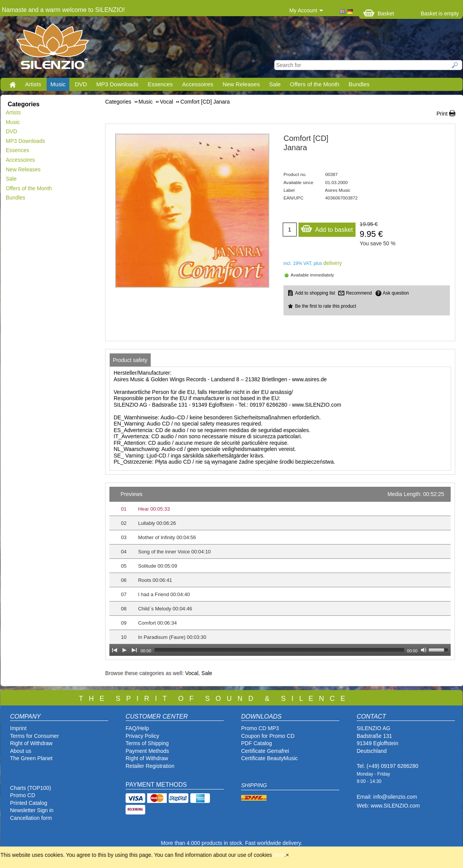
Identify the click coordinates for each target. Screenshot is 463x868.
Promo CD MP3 (260, 728)
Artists (33, 84)
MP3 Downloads (117, 84)
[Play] (124, 650)
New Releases (241, 84)
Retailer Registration (150, 766)
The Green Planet (31, 758)
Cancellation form (32, 818)
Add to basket (327, 228)
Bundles (359, 84)
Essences (160, 84)
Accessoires (198, 84)
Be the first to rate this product (326, 306)
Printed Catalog (29, 803)
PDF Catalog (257, 743)
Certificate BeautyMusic (269, 758)
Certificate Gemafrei (265, 751)
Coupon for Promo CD (268, 736)
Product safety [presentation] (130, 360)
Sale (275, 84)
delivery (332, 263)
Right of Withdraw (31, 743)
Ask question (396, 293)
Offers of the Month (315, 84)
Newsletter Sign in (32, 810)
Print (442, 114)
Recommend (359, 293)
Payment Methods (147, 751)
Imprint (18, 728)
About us (21, 751)
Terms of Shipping (147, 743)
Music (58, 84)
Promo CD (23, 795)
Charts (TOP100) (30, 788)
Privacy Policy (142, 736)
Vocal (192, 673)
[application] (280, 571)
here (279, 855)
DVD (81, 84)
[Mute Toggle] (424, 650)
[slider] (279, 650)
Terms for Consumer (34, 736)
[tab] (130, 360)
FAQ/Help (137, 728)
